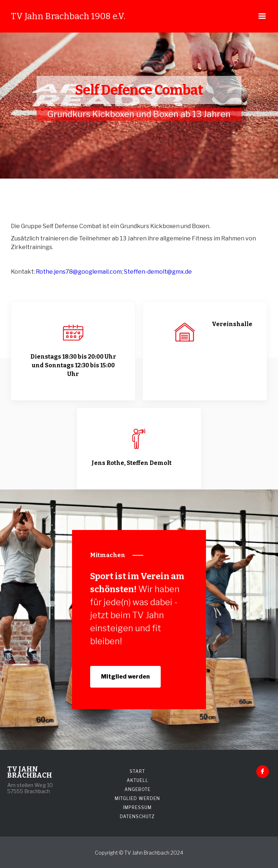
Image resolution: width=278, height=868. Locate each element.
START (137, 771)
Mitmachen (108, 555)
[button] (262, 16)
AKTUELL (138, 780)
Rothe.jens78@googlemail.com (79, 272)
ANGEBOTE (138, 789)
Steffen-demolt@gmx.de (158, 272)
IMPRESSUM (137, 807)
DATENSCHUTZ (137, 816)
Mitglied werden (125, 677)
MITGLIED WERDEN (137, 798)
